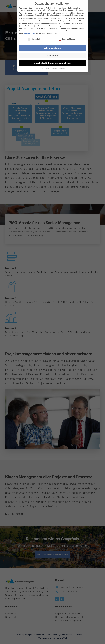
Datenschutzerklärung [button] (58, 67)
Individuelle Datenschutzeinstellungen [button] (53, 62)
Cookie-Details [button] (45, 67)
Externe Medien (67, 38)
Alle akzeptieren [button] (52, 47)
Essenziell (34, 38)
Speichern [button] (52, 54)
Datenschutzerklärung (46, 30)
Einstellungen (30, 32)
